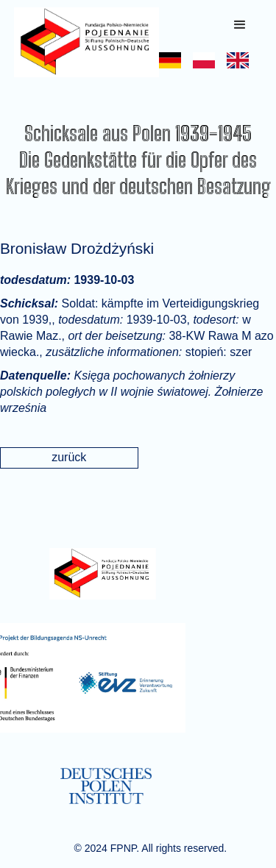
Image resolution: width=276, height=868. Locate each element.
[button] (240, 25)
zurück (69, 457)
